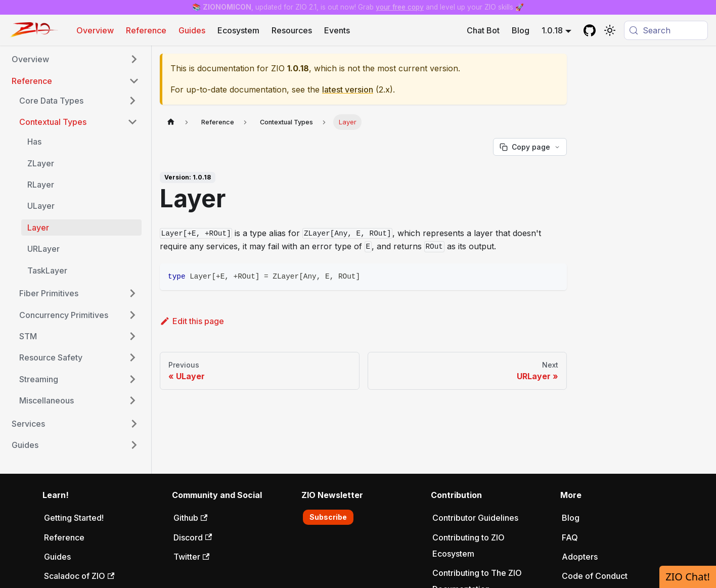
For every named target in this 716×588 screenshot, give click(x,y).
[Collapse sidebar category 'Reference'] (134, 81)
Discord (193, 537)
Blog (521, 30)
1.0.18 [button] (552, 30)
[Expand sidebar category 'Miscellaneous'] (132, 400)
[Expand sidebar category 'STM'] (132, 336)
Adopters (580, 557)
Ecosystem (238, 30)
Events (337, 30)
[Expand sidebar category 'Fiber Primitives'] (132, 293)
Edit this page (192, 321)
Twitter (191, 557)
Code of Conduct (595, 576)
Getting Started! (74, 518)
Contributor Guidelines (475, 518)
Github (190, 518)
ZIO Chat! (688, 577)
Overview (95, 30)
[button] (75, 59)
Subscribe (328, 517)
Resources (292, 30)
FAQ (570, 537)
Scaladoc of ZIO (79, 576)
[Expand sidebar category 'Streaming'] (132, 379)
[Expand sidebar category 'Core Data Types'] (132, 101)
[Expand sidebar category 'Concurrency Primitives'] (132, 315)
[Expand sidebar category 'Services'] (134, 424)
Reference (146, 30)
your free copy (400, 7)
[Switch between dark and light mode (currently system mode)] (610, 30)
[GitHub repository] (590, 30)
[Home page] (171, 122)
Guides (192, 30)
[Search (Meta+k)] (666, 30)
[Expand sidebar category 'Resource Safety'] (132, 357)
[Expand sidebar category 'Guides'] (134, 445)
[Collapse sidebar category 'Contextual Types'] (132, 122)
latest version (348, 89)
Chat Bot (483, 30)
